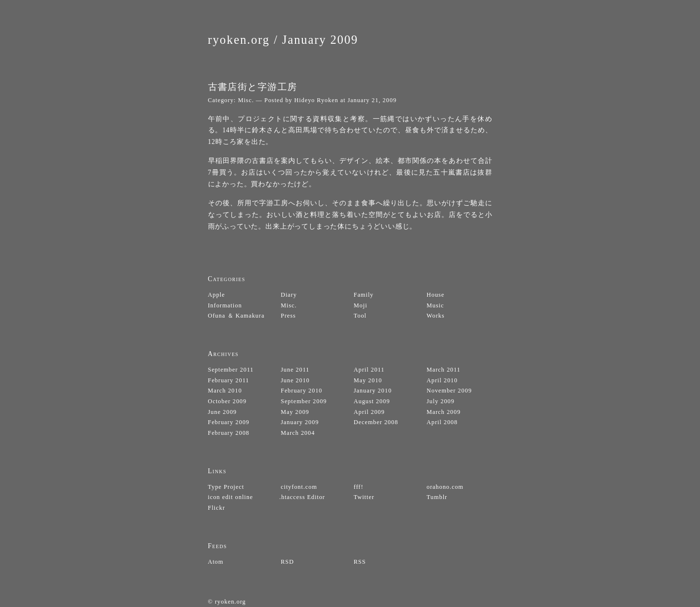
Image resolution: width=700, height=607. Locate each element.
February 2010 (302, 391)
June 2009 (223, 412)
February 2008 (229, 433)
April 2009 (369, 412)
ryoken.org (239, 40)
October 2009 (227, 401)
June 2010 (296, 380)
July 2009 (441, 401)
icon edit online (231, 497)
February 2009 (229, 422)
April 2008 (442, 422)
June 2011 (295, 370)
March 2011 (444, 370)
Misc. (246, 100)
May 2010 (368, 380)
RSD (288, 562)
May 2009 (295, 412)
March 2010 (225, 391)
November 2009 (449, 391)
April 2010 (442, 380)
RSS (360, 562)
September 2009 (304, 401)
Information (225, 305)
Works (436, 316)
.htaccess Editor (302, 497)
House (436, 295)
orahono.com (445, 487)
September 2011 (231, 370)
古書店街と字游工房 (253, 87)
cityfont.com (299, 487)
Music (436, 305)
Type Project (226, 487)
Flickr (217, 508)
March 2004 (298, 433)
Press (289, 316)
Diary (289, 295)
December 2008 (376, 422)
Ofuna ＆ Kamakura (236, 316)
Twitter (364, 497)
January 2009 (320, 40)
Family (364, 295)
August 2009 (372, 401)
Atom (216, 562)
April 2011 (369, 370)
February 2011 (229, 380)
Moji (361, 305)
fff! (359, 487)
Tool (360, 316)
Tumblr (437, 497)
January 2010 (373, 391)
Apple (217, 295)
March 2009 (444, 412)
